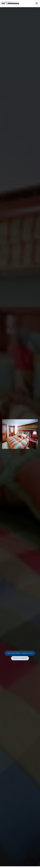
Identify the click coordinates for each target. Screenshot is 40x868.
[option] (20, 434)
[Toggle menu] (37, 3)
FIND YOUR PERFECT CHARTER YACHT (20, 653)
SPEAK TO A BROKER (20, 658)
